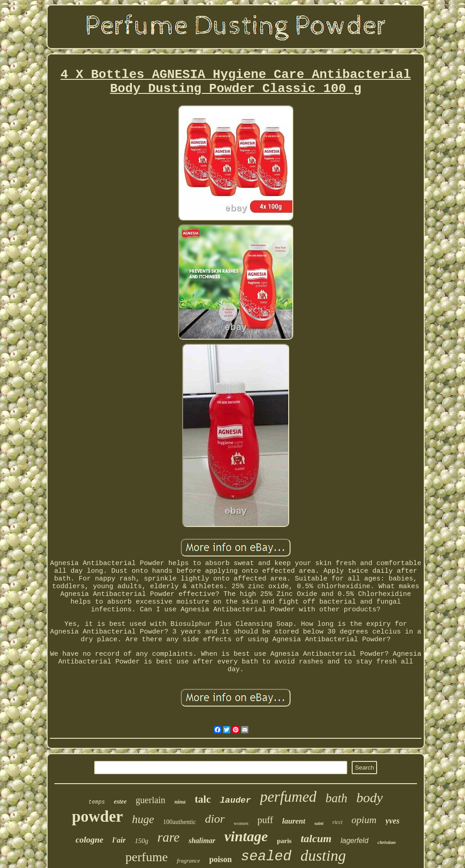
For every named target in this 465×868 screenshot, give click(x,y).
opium (364, 820)
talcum (316, 839)
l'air (119, 840)
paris (284, 841)
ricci (338, 822)
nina (180, 802)
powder (97, 817)
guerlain (150, 800)
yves (393, 821)
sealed (266, 856)
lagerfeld (354, 841)
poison (220, 859)
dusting (323, 856)
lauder (235, 800)
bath (336, 798)
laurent (294, 821)
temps (97, 802)
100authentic (179, 822)
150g (141, 841)
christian (387, 842)
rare (168, 837)
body (369, 797)
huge (143, 819)
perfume (147, 857)
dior (215, 819)
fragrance (188, 861)
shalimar (202, 841)
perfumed (288, 797)
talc (203, 799)
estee (120, 802)
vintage (246, 836)
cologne (90, 840)
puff (265, 820)
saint (319, 823)
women (241, 823)
